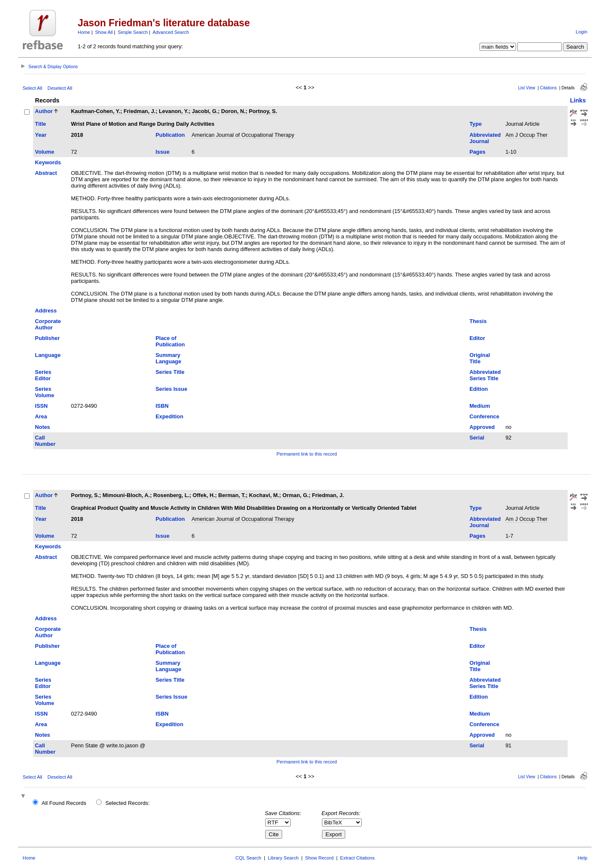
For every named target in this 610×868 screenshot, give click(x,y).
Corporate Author (48, 324)
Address (46, 311)
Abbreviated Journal (485, 138)
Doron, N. (233, 111)
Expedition (169, 416)
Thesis (478, 321)
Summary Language (168, 358)
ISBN (162, 406)
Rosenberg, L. (171, 495)
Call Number (45, 441)
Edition (478, 389)
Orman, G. (296, 495)
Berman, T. (232, 495)
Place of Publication (170, 341)
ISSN (42, 406)
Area (41, 416)
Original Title (480, 358)
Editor (477, 338)
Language (48, 355)
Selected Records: (128, 803)
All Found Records (64, 803)
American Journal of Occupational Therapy (243, 135)
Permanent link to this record (307, 454)
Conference (484, 416)
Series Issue (171, 389)
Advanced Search (171, 32)
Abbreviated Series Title (485, 375)
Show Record (319, 858)
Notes (43, 427)
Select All (33, 88)
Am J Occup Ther (526, 135)
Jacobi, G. (205, 111)
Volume (45, 152)
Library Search (283, 858)
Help (582, 858)
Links (578, 100)
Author (44, 111)
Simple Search (133, 32)
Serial (477, 438)
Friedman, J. (140, 111)
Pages (477, 152)
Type (476, 124)
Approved (482, 427)
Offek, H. (204, 495)
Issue (162, 152)
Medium (480, 406)
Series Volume (45, 392)
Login (581, 32)
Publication (170, 135)
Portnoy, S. (263, 111)
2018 (77, 135)
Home (84, 32)
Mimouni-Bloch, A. (126, 495)
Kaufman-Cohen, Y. (96, 111)
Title (41, 124)
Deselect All (60, 88)
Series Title (170, 372)
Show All (104, 32)
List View (527, 88)
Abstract (46, 173)
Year (41, 135)
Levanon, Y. (174, 111)
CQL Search (248, 858)
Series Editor (43, 375)
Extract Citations (357, 858)
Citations (549, 88)
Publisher (47, 338)
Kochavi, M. (264, 495)
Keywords (48, 162)
